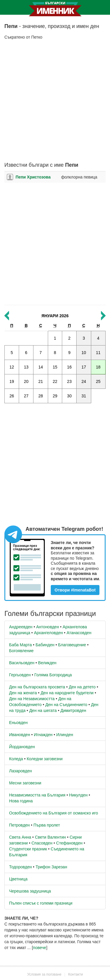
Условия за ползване (44, 974)
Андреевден (21, 627)
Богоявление (21, 651)
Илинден (65, 735)
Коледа (16, 759)
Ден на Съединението (66, 705)
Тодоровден (20, 867)
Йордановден (22, 747)
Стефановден (69, 843)
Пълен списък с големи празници (41, 903)
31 (84, 396)
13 (26, 367)
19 (12, 381)
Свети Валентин (50, 837)
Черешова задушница (30, 891)
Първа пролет (47, 825)
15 (55, 367)
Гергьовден (20, 675)
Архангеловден (49, 633)
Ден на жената (23, 693)
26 (12, 396)
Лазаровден (21, 771)
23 (70, 381)
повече (39, 948)
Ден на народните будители (67, 693)
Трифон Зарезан (51, 867)
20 (26, 381)
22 (55, 381)
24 (84, 381)
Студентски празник (28, 849)
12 (12, 367)
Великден (47, 663)
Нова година (21, 801)
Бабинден (45, 645)
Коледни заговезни (45, 759)
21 (41, 381)
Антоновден (48, 627)
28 (41, 396)
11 (98, 353)
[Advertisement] (55, 101)
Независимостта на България (37, 795)
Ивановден (20, 735)
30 (70, 396)
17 (84, 367)
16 (70, 367)
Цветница (18, 879)
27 (26, 396)
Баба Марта (20, 645)
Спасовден (42, 843)
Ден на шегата (43, 710)
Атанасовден (79, 633)
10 (84, 353)
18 (98, 367)
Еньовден (18, 723)
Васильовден (22, 663)
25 (98, 381)
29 (55, 396)
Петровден (19, 825)
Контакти (75, 974)
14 (41, 367)
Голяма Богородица (53, 675)
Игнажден (43, 735)
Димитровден (73, 710)
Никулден (78, 795)
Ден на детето (82, 687)
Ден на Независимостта (32, 699)
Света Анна (20, 837)
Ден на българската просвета (37, 687)
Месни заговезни (25, 783)
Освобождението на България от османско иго (54, 813)
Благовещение (72, 645)
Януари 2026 (55, 316)
